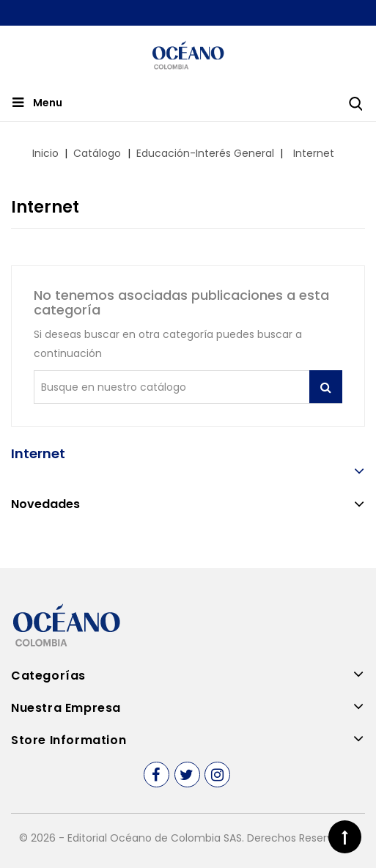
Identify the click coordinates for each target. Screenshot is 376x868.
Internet (38, 454)
